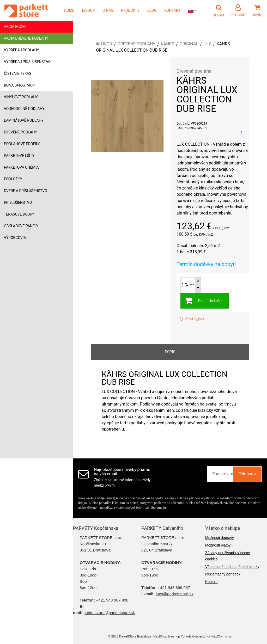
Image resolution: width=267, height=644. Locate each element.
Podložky (13, 179)
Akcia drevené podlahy (26, 38)
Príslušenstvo (18, 203)
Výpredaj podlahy (22, 50)
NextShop (160, 636)
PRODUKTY (130, 10)
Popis (170, 352)
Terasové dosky (19, 214)
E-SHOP (89, 10)
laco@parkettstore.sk (174, 594)
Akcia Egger (15, 27)
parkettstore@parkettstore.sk (109, 613)
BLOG (152, 10)
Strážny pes (192, 319)
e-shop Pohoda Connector (189, 636)
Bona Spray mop (19, 85)
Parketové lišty (19, 156)
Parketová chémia (21, 167)
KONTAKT (172, 10)
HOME (69, 10)
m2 (192, 285)
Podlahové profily (22, 144)
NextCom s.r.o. (222, 636)
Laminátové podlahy (24, 120)
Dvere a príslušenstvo (26, 191)
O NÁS (108, 10)
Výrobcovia (15, 238)
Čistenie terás (18, 73)
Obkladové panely (21, 226)
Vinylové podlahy (21, 97)
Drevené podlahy (20, 132)
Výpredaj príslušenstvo (27, 62)
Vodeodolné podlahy (24, 109)
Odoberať (247, 474)
